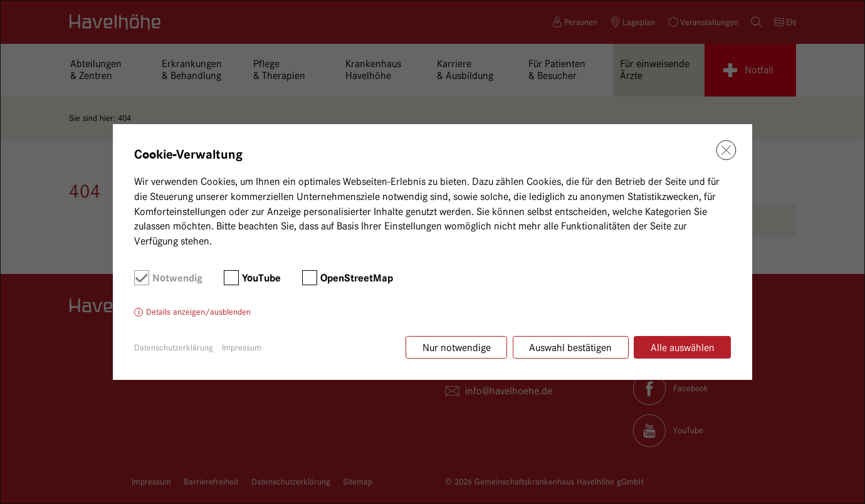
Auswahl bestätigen (570, 348)
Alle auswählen (683, 348)
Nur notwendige (457, 348)
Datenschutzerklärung (174, 347)
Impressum (242, 347)
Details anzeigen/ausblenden (198, 312)
